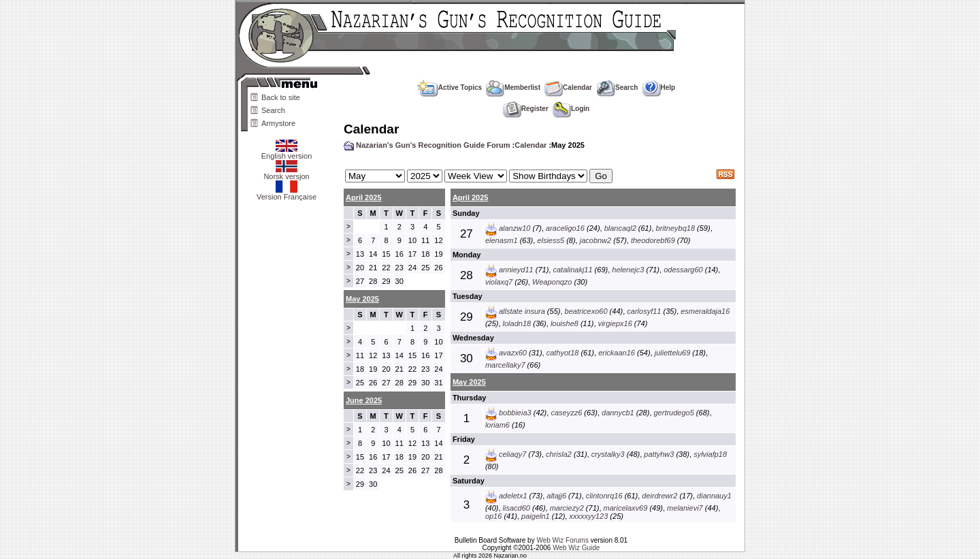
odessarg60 (683, 270)
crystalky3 (608, 454)
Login (571, 109)
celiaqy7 (512, 454)
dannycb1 (618, 413)
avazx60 (513, 353)
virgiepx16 (615, 323)
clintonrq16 (604, 496)
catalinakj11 (572, 270)
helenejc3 (628, 270)
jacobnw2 (595, 240)
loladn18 (517, 323)
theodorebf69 (653, 240)
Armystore (278, 123)
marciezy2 (567, 508)
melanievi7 (685, 508)
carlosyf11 (644, 311)
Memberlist (513, 87)
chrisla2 (559, 454)
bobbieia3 (515, 413)
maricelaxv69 (626, 508)
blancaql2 (620, 228)
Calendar (568, 87)
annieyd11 (516, 270)
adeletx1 (513, 496)
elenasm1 (502, 240)
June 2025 (364, 400)
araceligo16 (565, 228)
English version (287, 153)
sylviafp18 (710, 454)
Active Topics (450, 87)
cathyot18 (563, 353)
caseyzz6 (566, 413)
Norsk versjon (286, 173)
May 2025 (469, 382)
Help (659, 87)
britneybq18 (676, 228)
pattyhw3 (659, 454)
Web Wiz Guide (576, 548)
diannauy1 (714, 496)
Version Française (287, 193)
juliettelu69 (673, 353)
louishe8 (565, 323)
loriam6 (497, 425)
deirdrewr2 (659, 496)
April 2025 (364, 197)
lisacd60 (517, 508)
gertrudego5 (673, 413)
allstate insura (522, 311)
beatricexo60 (586, 311)
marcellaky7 (505, 365)
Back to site (281, 97)
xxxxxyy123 (588, 516)
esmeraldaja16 (705, 311)
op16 (493, 516)
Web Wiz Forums (562, 540)
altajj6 (556, 496)
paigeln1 (536, 516)
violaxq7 (499, 282)
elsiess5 (551, 240)
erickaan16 (617, 353)
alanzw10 (514, 228)
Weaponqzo (552, 282)
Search (273, 110)
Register (526, 109)
